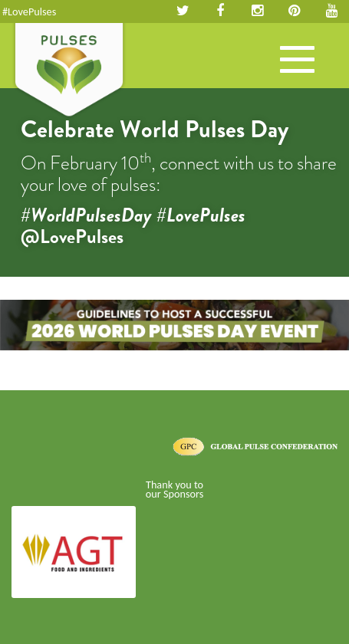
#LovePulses (29, 11)
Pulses (69, 71)
